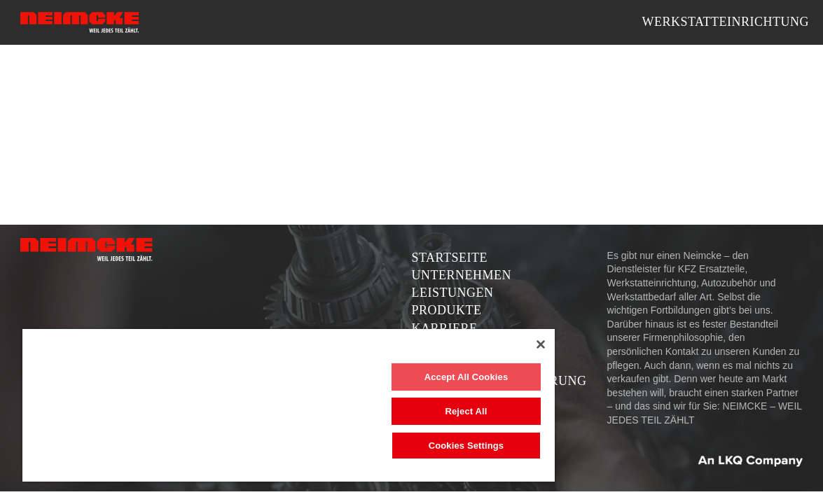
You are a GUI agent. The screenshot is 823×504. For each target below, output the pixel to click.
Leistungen (453, 293)
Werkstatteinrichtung (725, 22)
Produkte (447, 310)
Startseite (450, 258)
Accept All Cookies (420, 377)
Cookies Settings (420, 446)
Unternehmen (462, 275)
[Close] (485, 344)
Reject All (420, 411)
